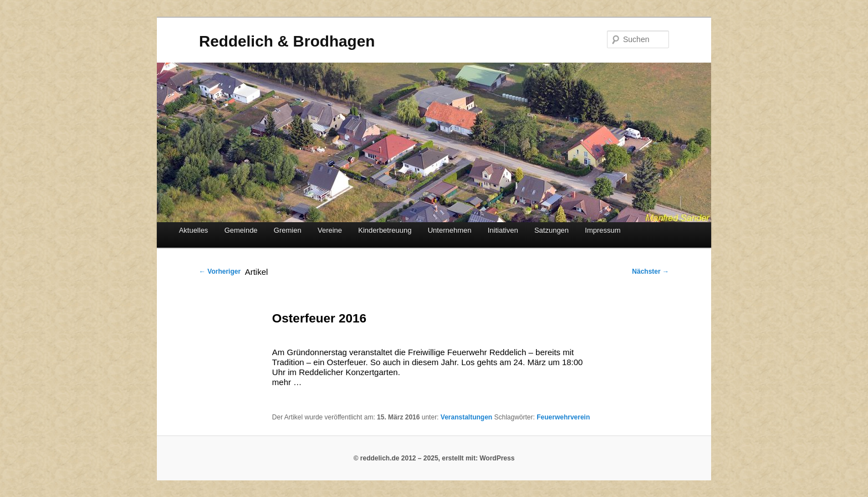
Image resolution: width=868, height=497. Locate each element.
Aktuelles (194, 230)
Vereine (330, 230)
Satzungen (552, 230)
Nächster (650, 271)
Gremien (288, 230)
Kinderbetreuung (385, 230)
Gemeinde (241, 230)
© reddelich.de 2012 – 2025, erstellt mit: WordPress (434, 458)
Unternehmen (450, 230)
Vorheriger (220, 271)
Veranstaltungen (466, 417)
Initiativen (503, 230)
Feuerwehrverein (563, 417)
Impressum (603, 230)
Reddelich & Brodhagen (287, 41)
